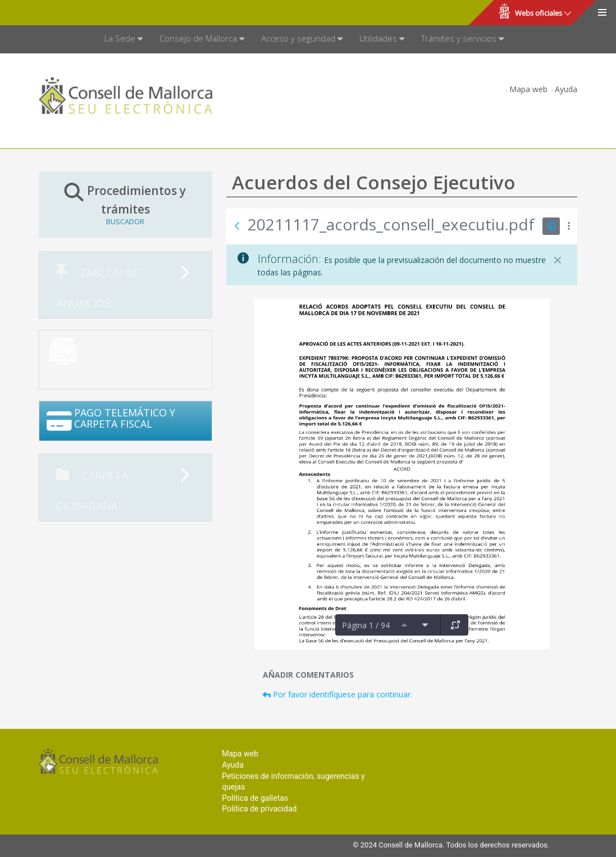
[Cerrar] (558, 260)
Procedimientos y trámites (126, 204)
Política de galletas (255, 798)
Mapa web (528, 89)
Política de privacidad (259, 809)
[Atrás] (237, 226)
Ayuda (566, 89)
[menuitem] (124, 39)
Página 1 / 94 (366, 625)
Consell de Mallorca (47, 13)
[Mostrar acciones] (569, 226)
